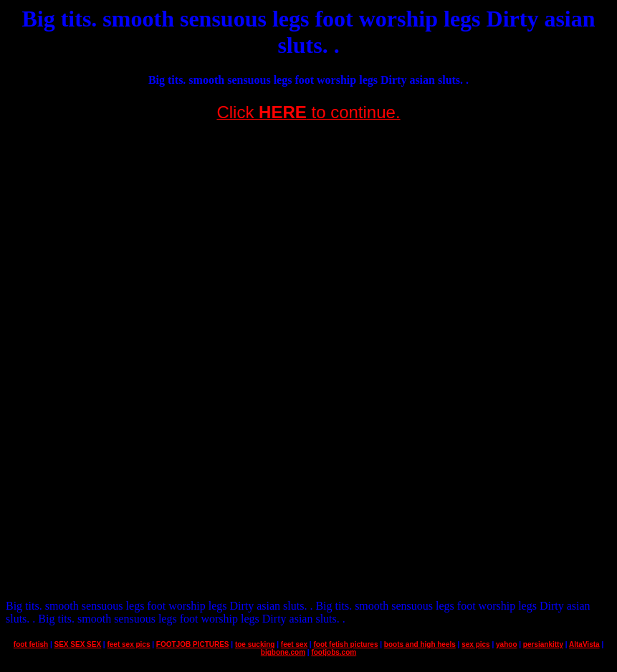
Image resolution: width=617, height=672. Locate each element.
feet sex (294, 644)
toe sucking (255, 644)
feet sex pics (128, 644)
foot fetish (31, 644)
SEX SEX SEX (78, 644)
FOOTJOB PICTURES (193, 644)
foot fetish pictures (345, 644)
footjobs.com (334, 652)
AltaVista (584, 644)
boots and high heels (420, 644)
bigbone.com (283, 652)
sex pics (475, 644)
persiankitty (543, 644)
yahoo (506, 644)
